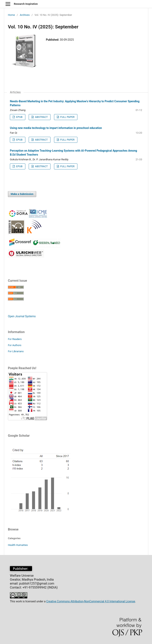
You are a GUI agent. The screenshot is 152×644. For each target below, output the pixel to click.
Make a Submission (22, 194)
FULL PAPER (67, 117)
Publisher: (21, 569)
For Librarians (16, 351)
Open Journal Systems (22, 316)
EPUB (19, 117)
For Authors (15, 345)
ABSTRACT (41, 117)
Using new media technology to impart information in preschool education (56, 128)
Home (11, 15)
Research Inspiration (26, 4)
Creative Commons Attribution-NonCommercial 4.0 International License (91, 601)
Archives (25, 15)
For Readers (15, 339)
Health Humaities (18, 545)
